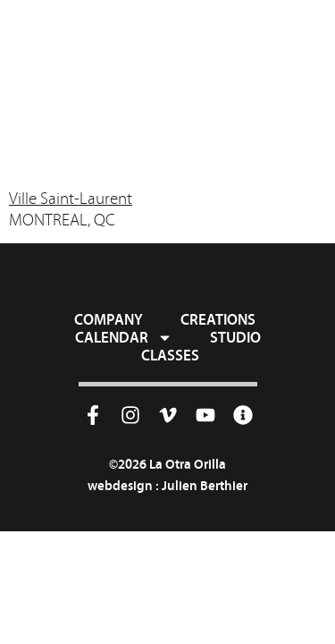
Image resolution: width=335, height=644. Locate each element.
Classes (170, 355)
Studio (235, 337)
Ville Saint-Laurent (71, 198)
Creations (218, 319)
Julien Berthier (205, 485)
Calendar (124, 337)
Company (109, 319)
